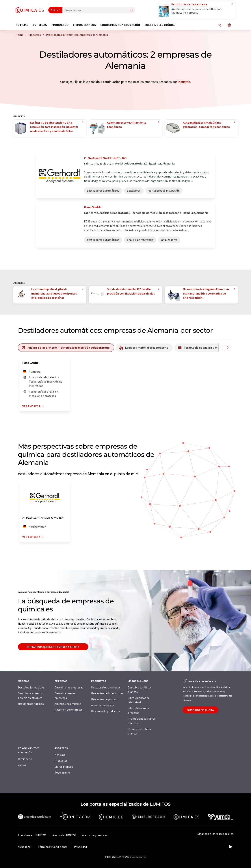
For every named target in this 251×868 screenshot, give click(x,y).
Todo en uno (62, 772)
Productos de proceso (105, 699)
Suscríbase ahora (201, 710)
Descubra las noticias (31, 687)
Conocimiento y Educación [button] (120, 25)
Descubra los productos (106, 687)
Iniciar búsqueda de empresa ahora (53, 647)
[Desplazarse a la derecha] (228, 348)
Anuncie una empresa (68, 704)
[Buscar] (131, 10)
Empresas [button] (40, 25)
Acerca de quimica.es (95, 835)
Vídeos (22, 765)
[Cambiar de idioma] (229, 25)
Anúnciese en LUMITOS (32, 835)
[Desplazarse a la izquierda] (222, 348)
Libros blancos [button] (85, 25)
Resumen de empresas (69, 710)
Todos (54, 10)
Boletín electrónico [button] (160, 25)
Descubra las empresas (69, 687)
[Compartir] (220, 25)
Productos (61, 761)
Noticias (60, 755)
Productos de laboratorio (107, 693)
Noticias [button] (22, 25)
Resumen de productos (105, 711)
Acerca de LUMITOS (64, 835)
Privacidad (80, 847)
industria (184, 82)
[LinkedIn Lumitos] (231, 847)
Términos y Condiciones (53, 847)
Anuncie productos (103, 705)
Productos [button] (60, 25)
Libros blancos (64, 767)
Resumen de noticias (31, 704)
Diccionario (25, 759)
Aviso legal (25, 847)
